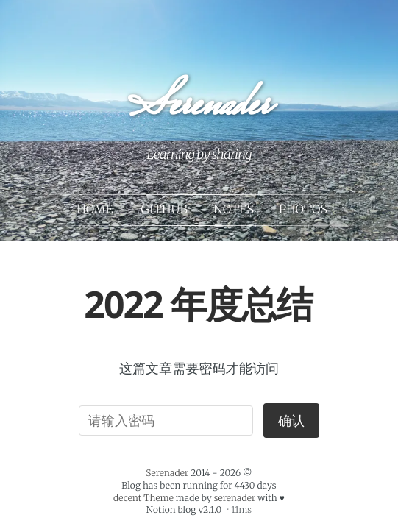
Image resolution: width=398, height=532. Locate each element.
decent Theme (143, 499)
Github (164, 210)
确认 (291, 421)
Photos (303, 210)
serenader (235, 499)
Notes (234, 210)
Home (95, 210)
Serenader (198, 107)
